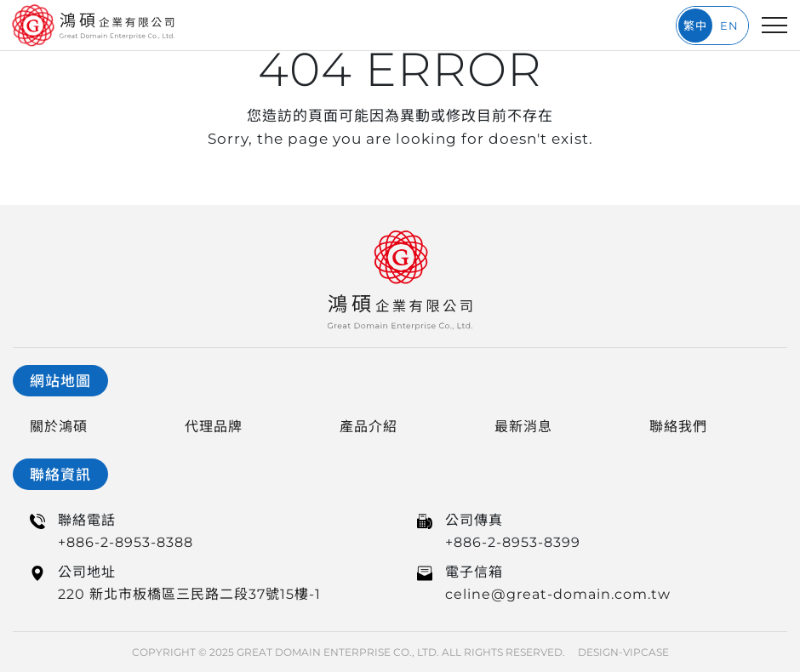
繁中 (695, 26)
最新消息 (523, 427)
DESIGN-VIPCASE (623, 652)
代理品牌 (214, 427)
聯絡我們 (678, 427)
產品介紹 (369, 427)
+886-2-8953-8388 (126, 542)
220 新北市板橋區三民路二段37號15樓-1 (189, 594)
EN (729, 26)
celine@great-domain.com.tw (558, 594)
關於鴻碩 (59, 427)
